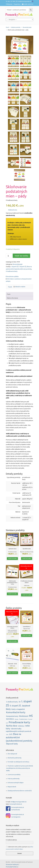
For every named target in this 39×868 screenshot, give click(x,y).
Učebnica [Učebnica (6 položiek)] (21, 726)
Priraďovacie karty (12, 271)
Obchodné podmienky (14, 758)
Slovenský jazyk (27, 27)
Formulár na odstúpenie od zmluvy (18, 762)
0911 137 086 (11, 1)
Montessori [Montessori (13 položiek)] (24, 716)
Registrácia (17, 4)
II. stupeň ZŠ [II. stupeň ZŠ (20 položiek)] (15, 706)
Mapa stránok (12, 787)
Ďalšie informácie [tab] (12, 298)
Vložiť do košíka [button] (12, 558)
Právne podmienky (14, 779)
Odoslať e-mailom (20, 287)
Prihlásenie (9, 4)
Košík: (28, 4)
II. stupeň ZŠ (22, 267)
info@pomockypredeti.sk (25, 1)
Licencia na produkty (14, 775)
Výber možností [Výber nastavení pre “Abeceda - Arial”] (12, 673)
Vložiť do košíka (21, 256)
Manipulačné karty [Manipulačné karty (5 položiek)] (12, 716)
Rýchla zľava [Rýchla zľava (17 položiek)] (12, 726)
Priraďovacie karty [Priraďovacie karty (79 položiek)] (19, 722)
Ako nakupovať (12, 754)
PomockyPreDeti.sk (16, 804)
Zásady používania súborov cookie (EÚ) (20, 791)
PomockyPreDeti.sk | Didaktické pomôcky (19, 15)
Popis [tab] (9, 294)
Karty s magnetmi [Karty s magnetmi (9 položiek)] (18, 709)
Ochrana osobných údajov (16, 783)
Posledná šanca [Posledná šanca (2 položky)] (23, 719)
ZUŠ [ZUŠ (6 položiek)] (11, 734)
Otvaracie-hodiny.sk (12, 864)
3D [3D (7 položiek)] (20, 702)
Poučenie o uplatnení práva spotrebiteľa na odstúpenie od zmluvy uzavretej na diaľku (19, 768)
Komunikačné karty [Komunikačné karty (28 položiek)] (16, 712)
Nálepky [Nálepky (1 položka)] (16, 719)
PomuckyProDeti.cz (12, 867)
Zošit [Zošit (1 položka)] (7, 735)
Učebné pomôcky (16, 27)
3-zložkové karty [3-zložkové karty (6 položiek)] (12, 702)
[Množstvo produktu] (9, 256)
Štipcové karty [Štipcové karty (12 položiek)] (12, 744)
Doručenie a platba (12, 276)
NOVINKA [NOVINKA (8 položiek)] (10, 719)
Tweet (10, 287)
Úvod (7, 27)
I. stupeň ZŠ (14, 267)
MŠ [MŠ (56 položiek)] (31, 716)
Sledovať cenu (12, 210)
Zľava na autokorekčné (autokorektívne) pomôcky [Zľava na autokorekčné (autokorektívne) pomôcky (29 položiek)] (19, 737)
